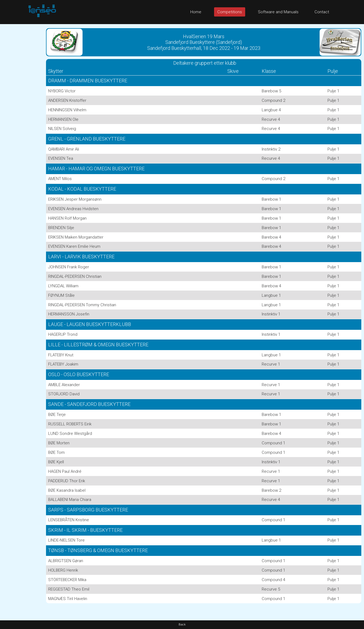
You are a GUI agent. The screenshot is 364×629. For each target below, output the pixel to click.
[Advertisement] (22, 105)
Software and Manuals (278, 12)
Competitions (230, 12)
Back (182, 625)
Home (196, 12)
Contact (322, 12)
